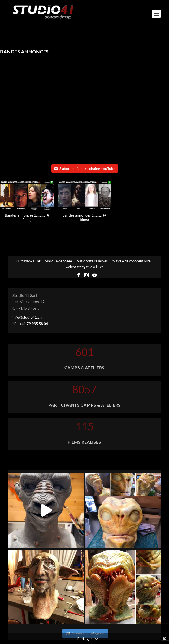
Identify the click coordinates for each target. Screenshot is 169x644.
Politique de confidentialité (131, 261)
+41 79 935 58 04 (34, 324)
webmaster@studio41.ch (84, 267)
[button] (85, 204)
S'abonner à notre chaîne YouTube (85, 168)
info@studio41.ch (27, 317)
